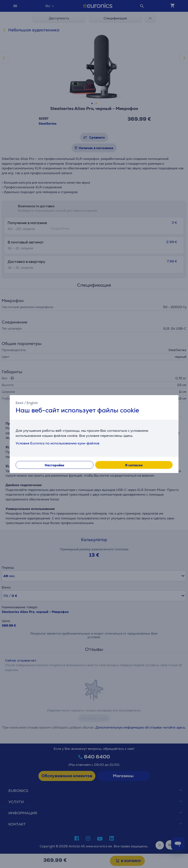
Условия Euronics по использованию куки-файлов (57, 443)
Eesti (20, 403)
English (32, 403)
